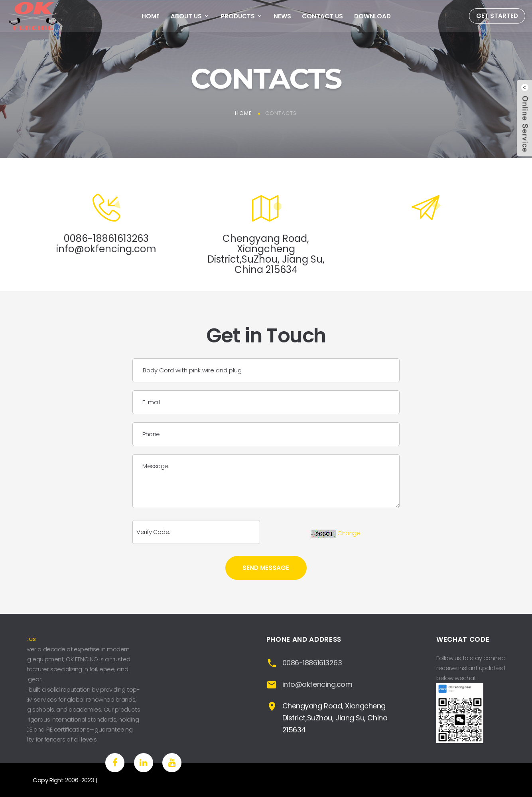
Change (349, 533)
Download (372, 16)
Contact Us (322, 16)
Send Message (266, 568)
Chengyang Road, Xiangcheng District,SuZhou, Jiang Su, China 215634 (266, 254)
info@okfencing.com (106, 249)
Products (238, 16)
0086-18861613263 (106, 238)
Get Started (497, 16)
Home (151, 16)
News (282, 16)
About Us (186, 16)
